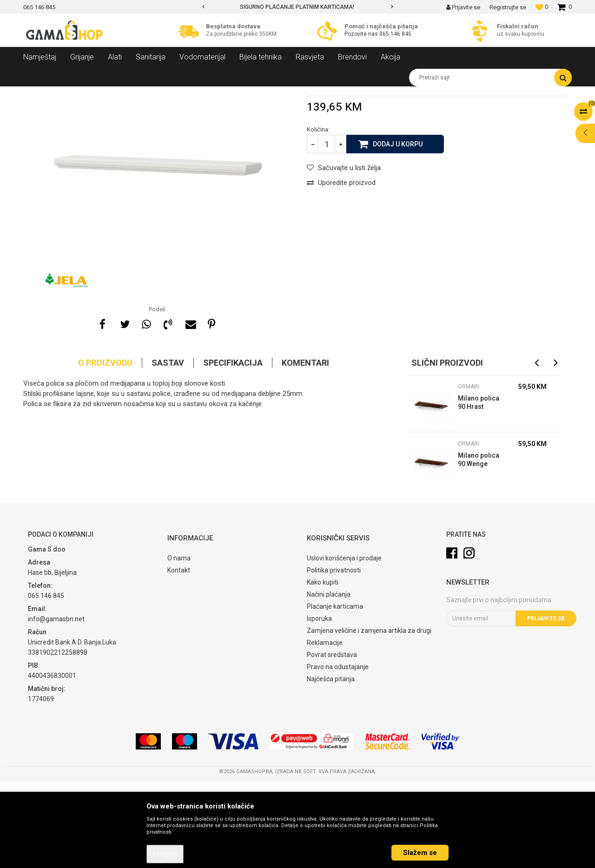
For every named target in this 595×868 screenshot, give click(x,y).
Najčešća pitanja (331, 765)
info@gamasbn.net (56, 705)
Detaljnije (165, 854)
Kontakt (179, 657)
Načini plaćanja (329, 681)
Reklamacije (325, 729)
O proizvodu (105, 449)
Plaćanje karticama (335, 693)
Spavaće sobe (148, 93)
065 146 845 (395, 34)
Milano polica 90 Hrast (479, 489)
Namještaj (108, 93)
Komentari (305, 449)
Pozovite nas (362, 34)
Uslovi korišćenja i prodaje (344, 644)
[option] (297, 7)
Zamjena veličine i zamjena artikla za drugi (369, 717)
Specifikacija (233, 449)
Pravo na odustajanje (338, 753)
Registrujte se (508, 7)
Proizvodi (74, 93)
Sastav (168, 449)
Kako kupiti (323, 669)
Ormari (184, 93)
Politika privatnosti (334, 657)
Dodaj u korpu (398, 230)
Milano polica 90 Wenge (479, 546)
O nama (179, 644)
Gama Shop (38, 93)
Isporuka (319, 705)
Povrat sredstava (332, 741)
